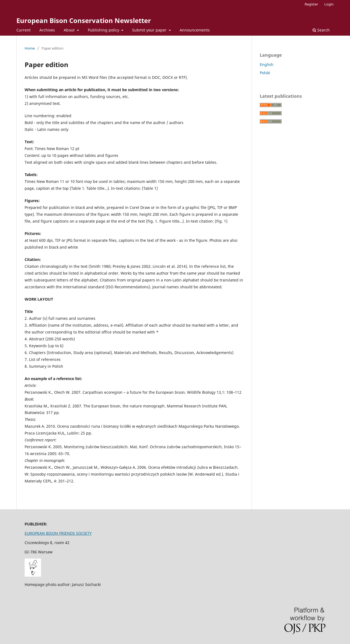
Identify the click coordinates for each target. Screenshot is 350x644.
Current (24, 30)
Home (30, 48)
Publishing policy (104, 30)
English (267, 64)
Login (329, 4)
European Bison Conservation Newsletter (84, 20)
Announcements (195, 30)
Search (321, 30)
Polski (265, 73)
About (70, 30)
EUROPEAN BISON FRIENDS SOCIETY (58, 533)
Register (311, 4)
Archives (47, 30)
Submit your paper (150, 30)
